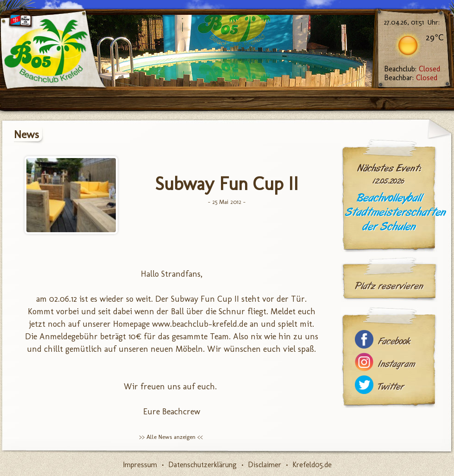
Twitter (391, 387)
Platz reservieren (389, 286)
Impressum (140, 465)
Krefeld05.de (312, 465)
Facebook (394, 341)
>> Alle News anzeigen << (171, 437)
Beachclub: (412, 69)
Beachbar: (411, 78)
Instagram (397, 364)
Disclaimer (265, 465)
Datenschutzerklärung (202, 465)
